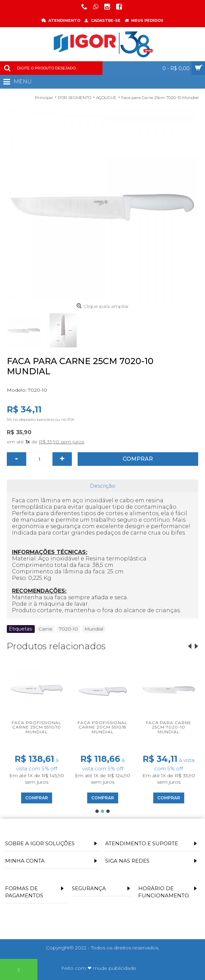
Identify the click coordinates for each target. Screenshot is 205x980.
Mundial (94, 629)
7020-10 (68, 629)
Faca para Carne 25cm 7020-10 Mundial (169, 727)
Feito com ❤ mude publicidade (99, 968)
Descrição (102, 486)
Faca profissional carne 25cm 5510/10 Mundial (36, 727)
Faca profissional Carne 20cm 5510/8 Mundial (102, 727)
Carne (45, 629)
